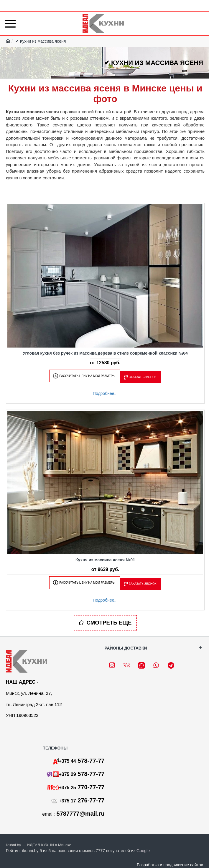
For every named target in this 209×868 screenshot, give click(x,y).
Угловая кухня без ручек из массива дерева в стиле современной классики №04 (105, 353)
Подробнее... (105, 393)
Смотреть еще (109, 623)
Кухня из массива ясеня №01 (105, 560)
